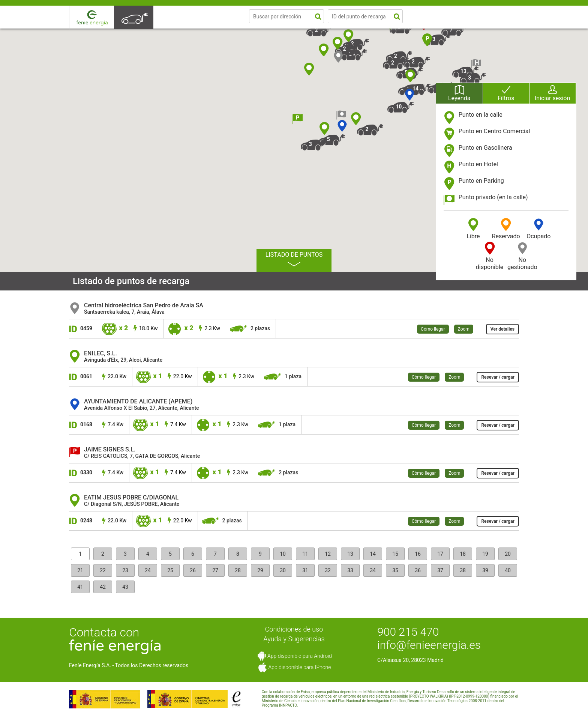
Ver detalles (502, 329)
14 (373, 554)
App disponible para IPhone (299, 667)
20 (508, 554)
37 (440, 570)
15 (395, 554)
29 (260, 570)
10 (283, 554)
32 (328, 570)
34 (373, 570)
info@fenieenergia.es (429, 645)
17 (440, 554)
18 (463, 554)
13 (350, 554)
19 (485, 554)
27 (215, 570)
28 (238, 570)
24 (148, 570)
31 (305, 570)
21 (80, 570)
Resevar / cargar (498, 377)
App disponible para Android (300, 656)
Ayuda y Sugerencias (294, 639)
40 (508, 570)
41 (80, 587)
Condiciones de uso (294, 629)
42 (103, 587)
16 (418, 554)
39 (485, 570)
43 (125, 587)
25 (170, 570)
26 (193, 570)
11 (305, 554)
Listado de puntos (294, 259)
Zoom (464, 329)
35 (395, 570)
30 (283, 570)
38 (463, 570)
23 (125, 570)
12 (328, 554)
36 (418, 570)
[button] (409, 100)
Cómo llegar (433, 329)
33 (350, 570)
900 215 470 (408, 632)
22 (103, 570)
